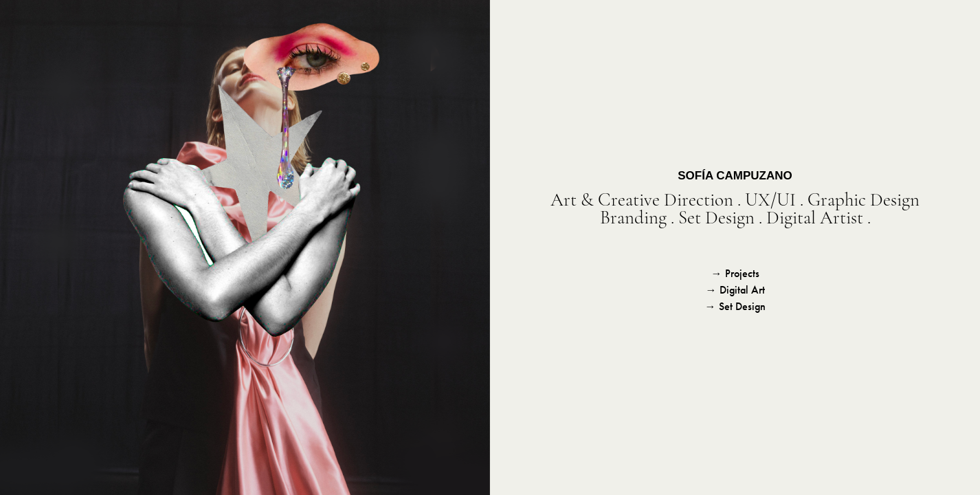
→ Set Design (735, 306)
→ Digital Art (735, 290)
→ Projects (735, 273)
